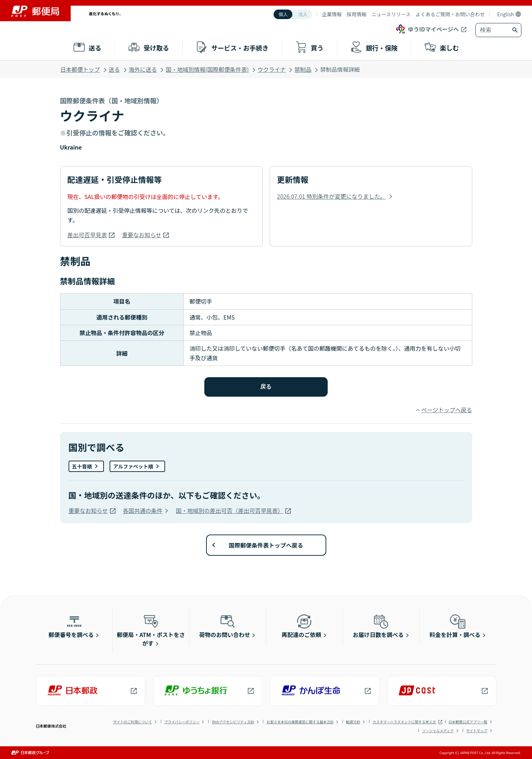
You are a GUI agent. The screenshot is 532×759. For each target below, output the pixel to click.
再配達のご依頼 (302, 626)
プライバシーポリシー (182, 722)
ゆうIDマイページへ (427, 29)
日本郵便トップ (80, 69)
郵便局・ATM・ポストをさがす (151, 630)
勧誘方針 (353, 722)
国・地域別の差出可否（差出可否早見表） (230, 510)
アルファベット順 (133, 466)
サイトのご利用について (133, 722)
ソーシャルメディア (438, 731)
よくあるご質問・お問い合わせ (450, 14)
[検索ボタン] (516, 30)
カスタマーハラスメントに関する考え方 (404, 722)
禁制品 (303, 69)
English (505, 14)
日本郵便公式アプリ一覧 (468, 722)
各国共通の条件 (143, 510)
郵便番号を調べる (71, 626)
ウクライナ (272, 69)
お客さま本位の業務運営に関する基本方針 (300, 722)
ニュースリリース (391, 14)
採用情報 (357, 14)
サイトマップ (477, 731)
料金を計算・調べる (455, 626)
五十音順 (82, 466)
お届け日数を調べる (378, 626)
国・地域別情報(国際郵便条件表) (207, 69)
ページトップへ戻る (447, 410)
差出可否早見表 (87, 235)
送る (114, 69)
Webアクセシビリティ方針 (233, 722)
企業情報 (332, 14)
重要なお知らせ (142, 235)
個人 (283, 14)
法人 (303, 14)
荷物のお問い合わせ (225, 626)
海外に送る (143, 69)
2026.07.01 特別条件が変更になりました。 (332, 196)
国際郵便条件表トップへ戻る (266, 545)
